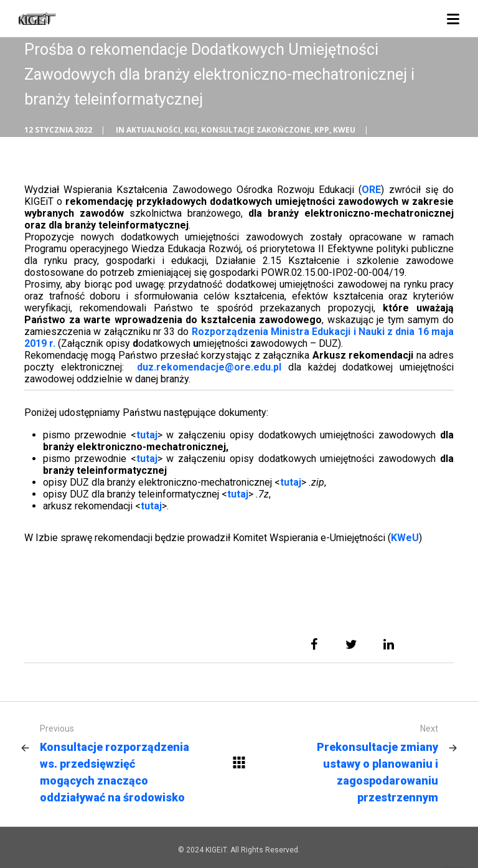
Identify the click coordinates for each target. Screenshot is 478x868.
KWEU (344, 130)
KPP (322, 130)
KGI (191, 130)
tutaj (147, 435)
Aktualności (153, 130)
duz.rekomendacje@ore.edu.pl (209, 367)
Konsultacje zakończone (256, 130)
